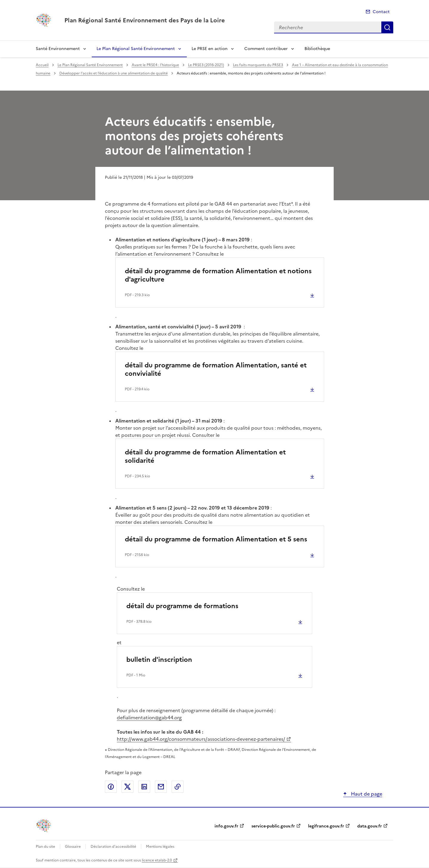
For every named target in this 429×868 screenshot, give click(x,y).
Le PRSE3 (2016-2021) (206, 65)
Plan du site (45, 847)
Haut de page (366, 794)
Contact (381, 12)
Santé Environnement (58, 49)
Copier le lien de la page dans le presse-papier (178, 787)
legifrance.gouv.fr (326, 826)
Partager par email (161, 787)
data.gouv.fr (370, 826)
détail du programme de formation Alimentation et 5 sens (216, 539)
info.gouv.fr (226, 826)
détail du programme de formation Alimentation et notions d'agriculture (218, 275)
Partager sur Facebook (111, 787)
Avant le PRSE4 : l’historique (155, 65)
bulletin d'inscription (159, 660)
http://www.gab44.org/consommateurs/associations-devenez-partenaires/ (201, 739)
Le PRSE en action (210, 49)
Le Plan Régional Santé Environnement (136, 49)
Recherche (387, 27)
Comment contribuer (266, 49)
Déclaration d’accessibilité (113, 847)
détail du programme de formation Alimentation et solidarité (205, 456)
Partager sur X (128, 787)
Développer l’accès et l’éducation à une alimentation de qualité (114, 73)
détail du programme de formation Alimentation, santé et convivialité (216, 369)
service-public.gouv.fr (273, 826)
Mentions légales (160, 847)
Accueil (42, 65)
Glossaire (73, 847)
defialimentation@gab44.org (149, 718)
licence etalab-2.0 (157, 860)
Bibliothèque (317, 49)
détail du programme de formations (182, 606)
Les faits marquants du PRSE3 (258, 65)
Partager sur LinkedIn (144, 787)
